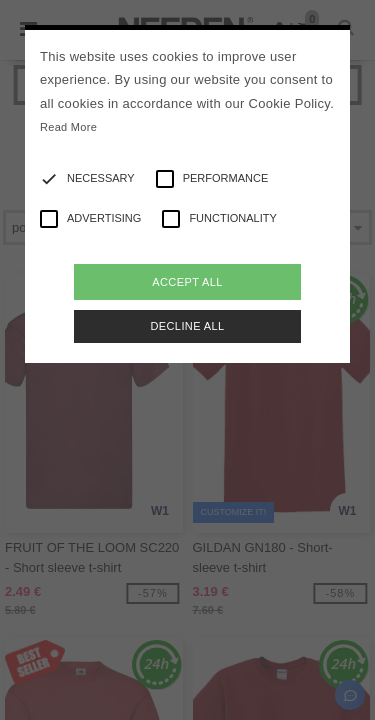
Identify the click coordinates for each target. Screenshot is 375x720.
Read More (68, 127)
